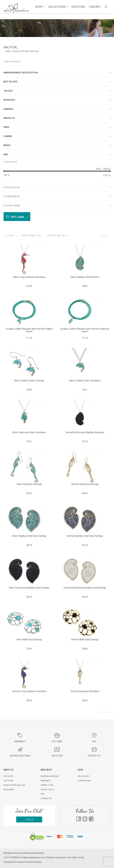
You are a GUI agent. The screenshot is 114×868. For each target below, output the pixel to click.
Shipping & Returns (50, 776)
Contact (95, 7)
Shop (40, 7)
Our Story (78, 7)
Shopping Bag (84, 781)
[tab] (57, 73)
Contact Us (46, 798)
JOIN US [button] (29, 820)
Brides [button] (57, 145)
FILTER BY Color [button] (57, 188)
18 (63, 236)
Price (39, 236)
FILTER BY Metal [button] (57, 197)
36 (67, 236)
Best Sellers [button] (57, 82)
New (32, 236)
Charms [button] (57, 136)
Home (7, 51)
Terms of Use (47, 785)
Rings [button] (57, 127)
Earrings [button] (57, 109)
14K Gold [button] (57, 91)
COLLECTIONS (58, 7)
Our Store (8, 781)
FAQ (42, 794)
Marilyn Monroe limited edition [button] (57, 73)
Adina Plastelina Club (14, 785)
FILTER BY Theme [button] (57, 206)
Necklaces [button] (57, 100)
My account (84, 776)
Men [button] (57, 155)
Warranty (46, 781)
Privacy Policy (47, 790)
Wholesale (9, 790)
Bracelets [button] (57, 118)
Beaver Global (34, 862)
